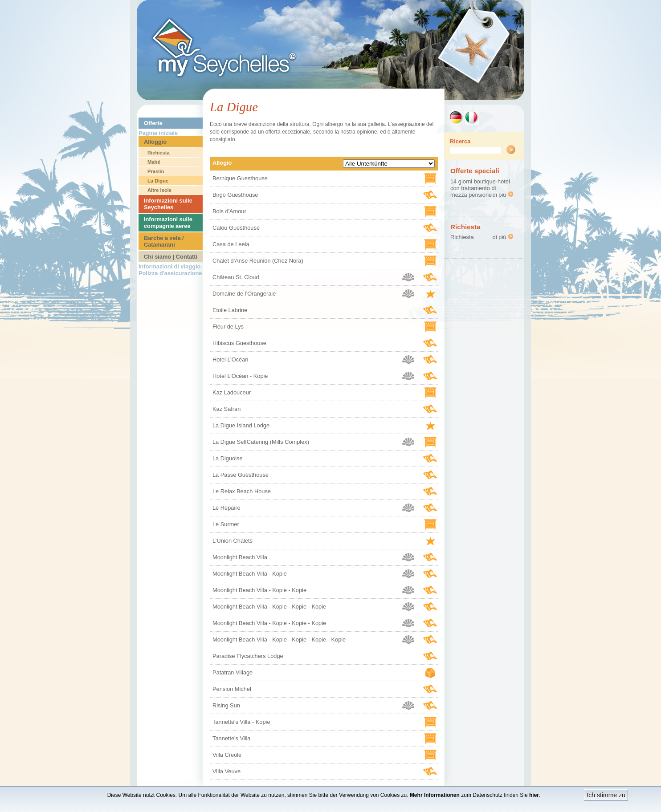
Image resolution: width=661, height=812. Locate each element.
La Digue (158, 181)
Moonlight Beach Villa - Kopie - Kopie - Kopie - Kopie (279, 639)
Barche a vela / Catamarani (164, 241)
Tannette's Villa (231, 738)
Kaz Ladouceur (232, 392)
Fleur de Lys (228, 327)
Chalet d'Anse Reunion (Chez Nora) (258, 261)
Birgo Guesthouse (235, 195)
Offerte (153, 123)
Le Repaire (226, 508)
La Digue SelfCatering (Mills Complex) (261, 442)
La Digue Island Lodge (241, 425)
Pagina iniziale (158, 133)
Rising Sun (226, 705)
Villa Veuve (226, 771)
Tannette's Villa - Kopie (241, 722)
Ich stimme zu (606, 795)
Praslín (156, 171)
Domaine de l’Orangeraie (244, 294)
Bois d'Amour (229, 211)
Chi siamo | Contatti (171, 257)
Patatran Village (233, 672)
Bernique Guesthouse (240, 178)
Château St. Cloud (236, 277)
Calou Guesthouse (236, 228)
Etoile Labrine (230, 310)
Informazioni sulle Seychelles (168, 204)
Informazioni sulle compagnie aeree (168, 223)
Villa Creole (227, 755)
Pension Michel (232, 689)
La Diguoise (228, 458)
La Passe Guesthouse (241, 475)
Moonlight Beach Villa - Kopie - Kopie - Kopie (269, 607)
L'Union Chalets (233, 541)
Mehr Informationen (435, 795)
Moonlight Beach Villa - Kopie (250, 574)
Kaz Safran (226, 409)
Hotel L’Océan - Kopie (240, 376)
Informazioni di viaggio (169, 266)
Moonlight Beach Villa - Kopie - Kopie (259, 590)
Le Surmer (226, 524)
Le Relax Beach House (242, 491)
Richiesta (159, 153)
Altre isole (159, 190)
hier (534, 795)
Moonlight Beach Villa (240, 557)
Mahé (154, 162)
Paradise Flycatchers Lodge (248, 656)
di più (503, 195)
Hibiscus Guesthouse (239, 343)
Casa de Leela (231, 244)
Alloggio (155, 142)
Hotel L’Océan (230, 359)
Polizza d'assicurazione (170, 273)
